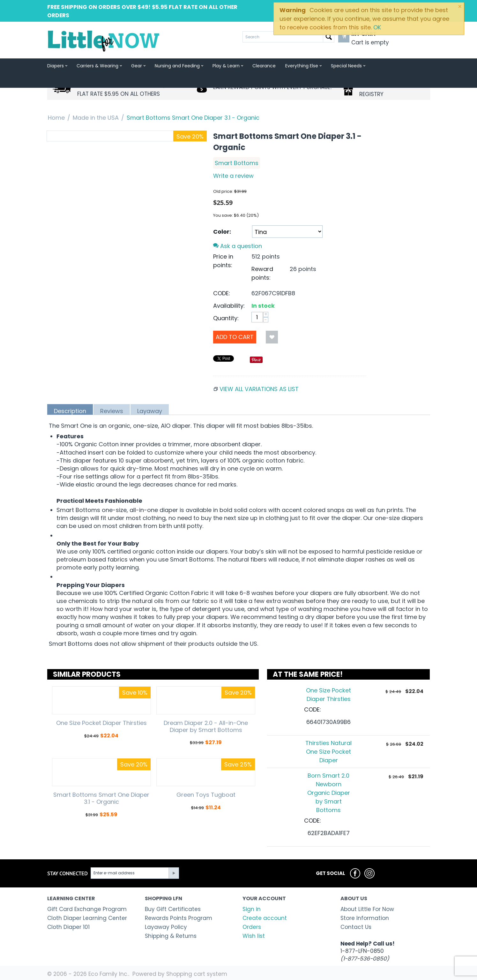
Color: (222, 232)
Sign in (252, 909)
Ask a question (238, 246)
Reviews (112, 411)
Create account (265, 918)
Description (70, 411)
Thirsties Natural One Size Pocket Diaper (328, 752)
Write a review (233, 176)
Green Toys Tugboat (206, 795)
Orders (252, 927)
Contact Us (356, 927)
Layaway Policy (166, 927)
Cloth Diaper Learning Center (87, 918)
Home (56, 118)
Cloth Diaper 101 (68, 927)
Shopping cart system (197, 974)
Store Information (365, 918)
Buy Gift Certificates (173, 909)
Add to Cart (235, 337)
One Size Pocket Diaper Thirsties (101, 723)
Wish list (254, 936)
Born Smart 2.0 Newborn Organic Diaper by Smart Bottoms (329, 793)
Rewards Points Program (179, 918)
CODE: (222, 293)
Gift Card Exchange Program (87, 909)
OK (377, 27)
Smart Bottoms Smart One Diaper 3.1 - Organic (101, 798)
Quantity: (226, 318)
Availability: (229, 306)
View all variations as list (259, 389)
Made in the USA (96, 118)
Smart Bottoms (237, 163)
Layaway (150, 411)
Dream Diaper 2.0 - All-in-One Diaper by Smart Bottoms (206, 726)
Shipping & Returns (171, 936)
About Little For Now (367, 909)
